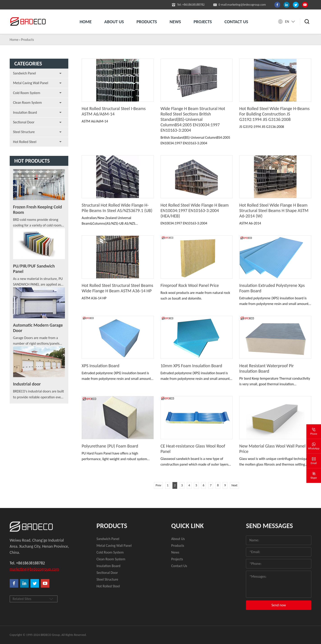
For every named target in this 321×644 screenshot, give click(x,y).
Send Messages (269, 526)
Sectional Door (24, 122)
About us (114, 22)
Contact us (236, 22)
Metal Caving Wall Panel (31, 83)
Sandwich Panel (24, 73)
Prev (158, 485)
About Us (178, 539)
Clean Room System (28, 103)
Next (235, 485)
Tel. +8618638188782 (27, 563)
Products (147, 22)
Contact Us (179, 566)
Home (86, 22)
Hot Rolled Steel (25, 142)
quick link (188, 526)
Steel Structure (24, 132)
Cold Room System (27, 93)
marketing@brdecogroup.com (34, 569)
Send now (279, 605)
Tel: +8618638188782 (188, 5)
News (175, 22)
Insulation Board (25, 112)
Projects (203, 22)
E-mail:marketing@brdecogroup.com (240, 5)
